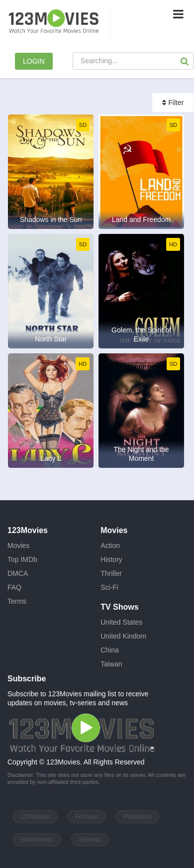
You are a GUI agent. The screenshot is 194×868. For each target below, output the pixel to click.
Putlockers (137, 817)
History (111, 559)
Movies (18, 545)
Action (110, 545)
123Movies (35, 817)
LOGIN (34, 61)
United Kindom (123, 636)
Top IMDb (22, 559)
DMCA (18, 573)
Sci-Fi (109, 587)
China (110, 650)
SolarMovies (37, 840)
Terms (17, 601)
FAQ (14, 587)
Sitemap (90, 840)
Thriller (111, 573)
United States (121, 622)
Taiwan (111, 664)
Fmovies (86, 817)
